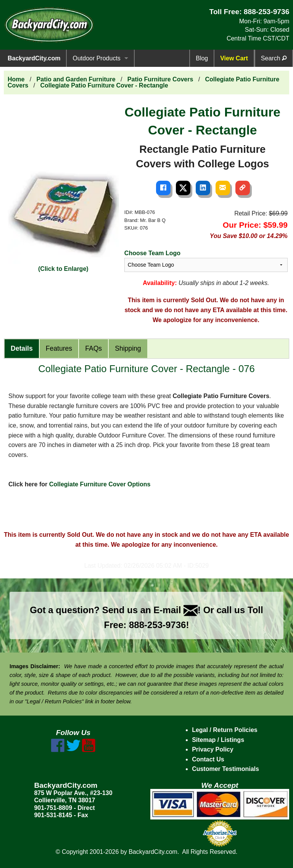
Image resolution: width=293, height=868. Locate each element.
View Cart (234, 58)
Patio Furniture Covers (160, 79)
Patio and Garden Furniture (76, 79)
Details (22, 348)
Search (274, 58)
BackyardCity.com (34, 58)
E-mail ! (177, 610)
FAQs (93, 348)
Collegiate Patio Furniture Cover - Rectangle (104, 85)
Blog (202, 58)
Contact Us (208, 759)
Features (59, 348)
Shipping (128, 348)
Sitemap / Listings (218, 740)
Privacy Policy (213, 749)
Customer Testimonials (225, 769)
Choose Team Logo (152, 253)
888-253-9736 (267, 12)
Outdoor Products (96, 58)
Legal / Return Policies (225, 730)
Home (16, 79)
